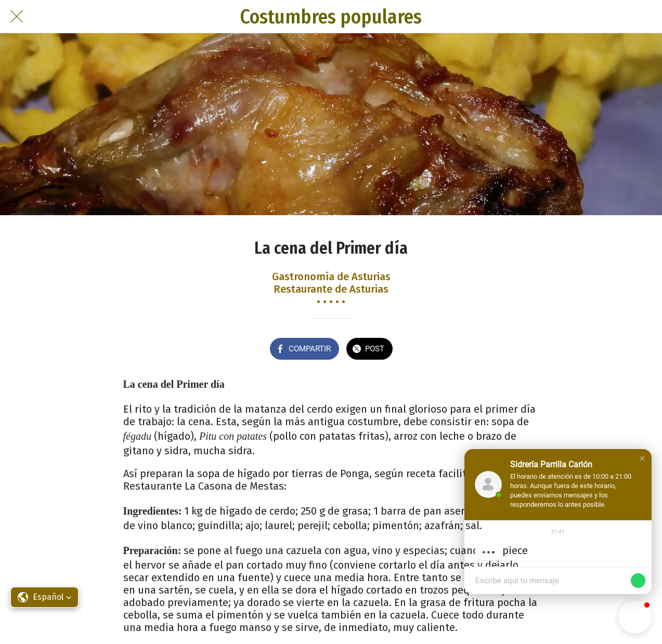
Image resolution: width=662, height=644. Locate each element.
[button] (642, 458)
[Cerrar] (17, 17)
